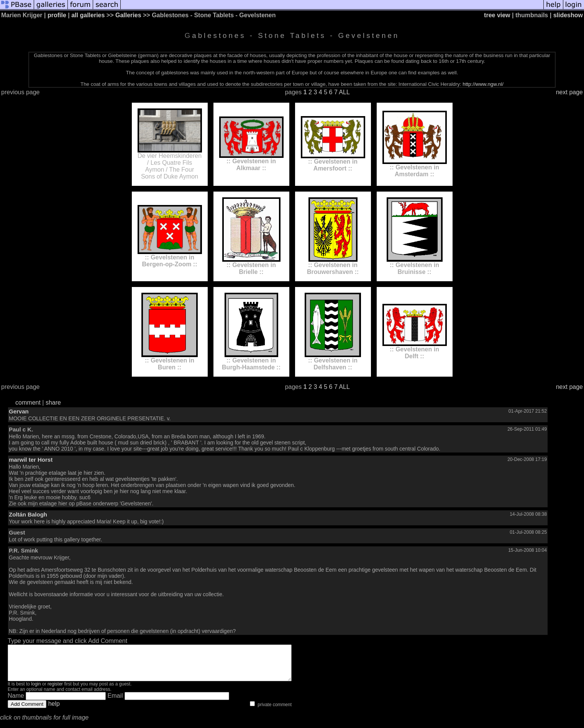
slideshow (568, 15)
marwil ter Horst (31, 460)
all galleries (88, 15)
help (54, 711)
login (36, 691)
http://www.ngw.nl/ (483, 84)
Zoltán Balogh (28, 514)
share (53, 403)
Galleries (128, 15)
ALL (344, 92)
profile (57, 15)
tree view (497, 15)
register (55, 691)
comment (28, 403)
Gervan (19, 411)
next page (569, 92)
